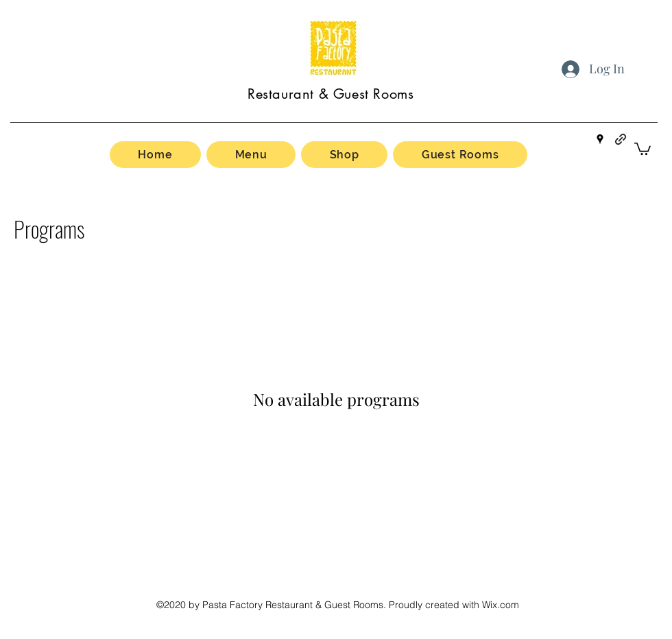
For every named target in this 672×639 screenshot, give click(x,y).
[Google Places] (600, 139)
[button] (643, 148)
